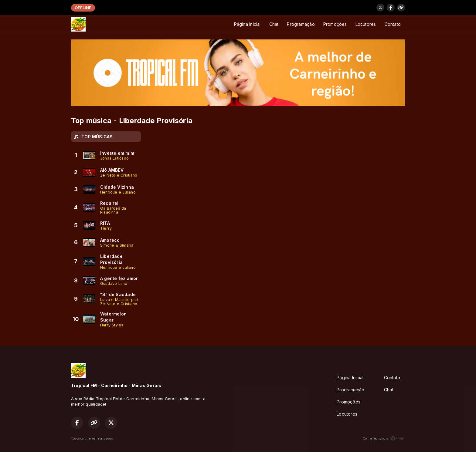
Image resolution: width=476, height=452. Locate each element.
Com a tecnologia (384, 438)
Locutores (366, 24)
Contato (393, 24)
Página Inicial (247, 24)
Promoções (335, 24)
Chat (274, 24)
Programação (301, 24)
